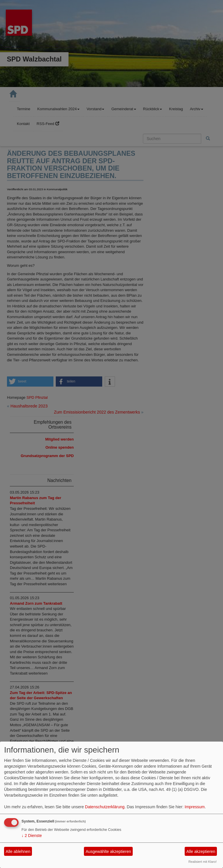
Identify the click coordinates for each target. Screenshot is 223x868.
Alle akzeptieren (201, 851)
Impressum (195, 807)
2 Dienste (32, 836)
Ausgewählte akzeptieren (108, 851)
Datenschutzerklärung (105, 807)
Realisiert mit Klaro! (203, 862)
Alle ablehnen (18, 851)
